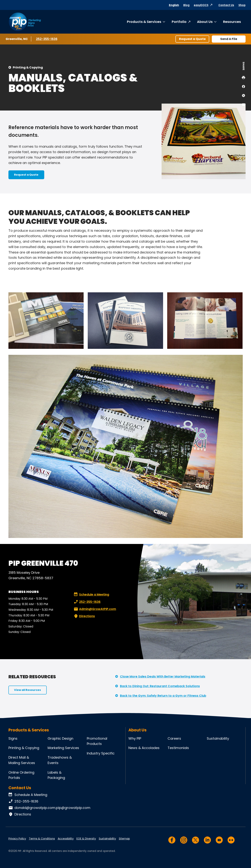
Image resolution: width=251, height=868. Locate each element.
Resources (232, 22)
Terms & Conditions (42, 839)
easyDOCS (201, 5)
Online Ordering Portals (21, 775)
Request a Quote (192, 39)
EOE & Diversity (86, 839)
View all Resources (27, 690)
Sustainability (218, 738)
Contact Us (226, 5)
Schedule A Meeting (28, 795)
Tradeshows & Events (60, 760)
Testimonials (178, 748)
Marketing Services (63, 748)
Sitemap (124, 839)
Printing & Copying (28, 67)
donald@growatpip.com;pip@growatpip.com (49, 808)
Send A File (229, 39)
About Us (205, 22)
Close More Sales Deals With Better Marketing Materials (163, 677)
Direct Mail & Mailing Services (22, 760)
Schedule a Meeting (91, 595)
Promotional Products (97, 741)
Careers (174, 738)
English (174, 5)
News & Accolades (144, 748)
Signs (13, 738)
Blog (186, 5)
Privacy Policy (17, 839)
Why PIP (135, 738)
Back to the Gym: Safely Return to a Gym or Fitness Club (163, 696)
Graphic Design (60, 738)
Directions (84, 616)
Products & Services (144, 22)
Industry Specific (101, 753)
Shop (242, 5)
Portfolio (179, 22)
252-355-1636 (47, 39)
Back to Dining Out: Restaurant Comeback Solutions (160, 686)
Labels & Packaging (56, 775)
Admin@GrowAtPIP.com (95, 609)
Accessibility (66, 839)
